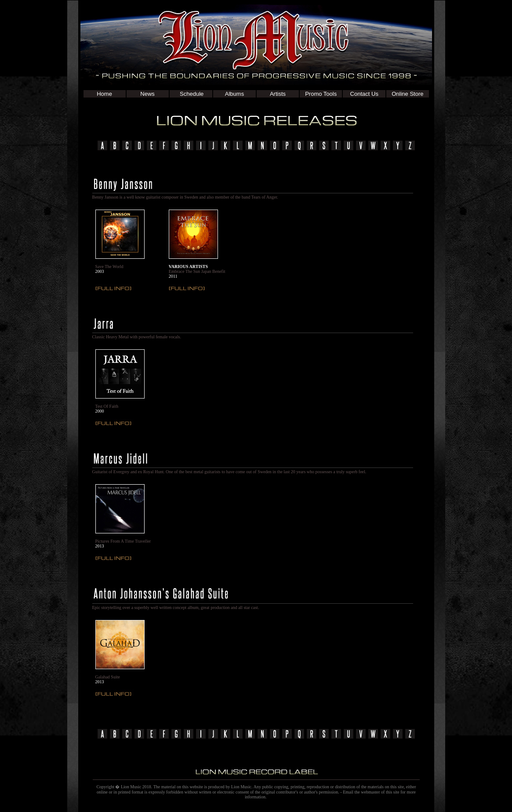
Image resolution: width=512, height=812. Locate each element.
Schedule (191, 94)
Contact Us (364, 94)
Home (104, 94)
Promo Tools (321, 94)
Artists (278, 94)
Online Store (407, 94)
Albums (234, 94)
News (147, 94)
